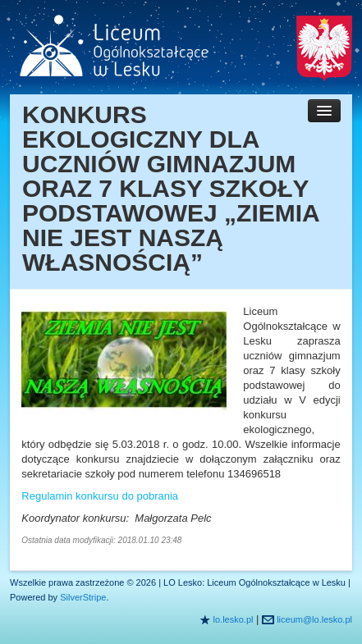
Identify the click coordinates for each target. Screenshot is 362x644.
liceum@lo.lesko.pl (314, 619)
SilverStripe (83, 597)
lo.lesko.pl (234, 619)
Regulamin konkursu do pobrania (100, 496)
